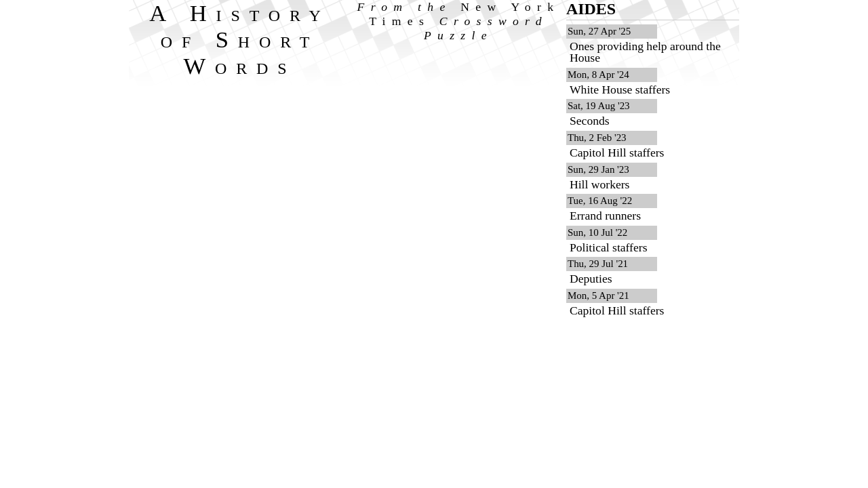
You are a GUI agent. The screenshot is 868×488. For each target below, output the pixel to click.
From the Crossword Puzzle (459, 21)
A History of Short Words (240, 39)
